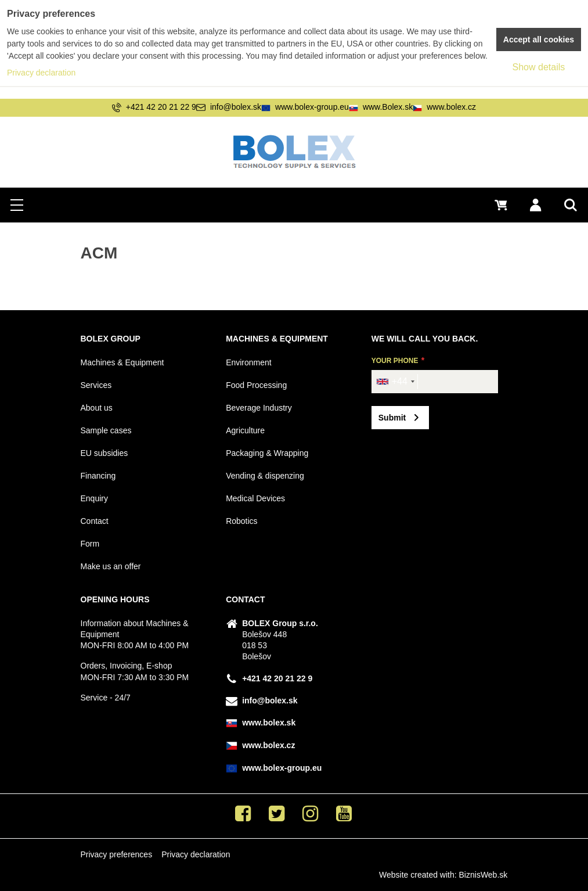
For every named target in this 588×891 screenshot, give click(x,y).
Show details (539, 67)
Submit (392, 418)
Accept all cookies (539, 39)
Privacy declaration (196, 854)
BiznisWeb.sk (484, 875)
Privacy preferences (116, 854)
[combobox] (395, 382)
